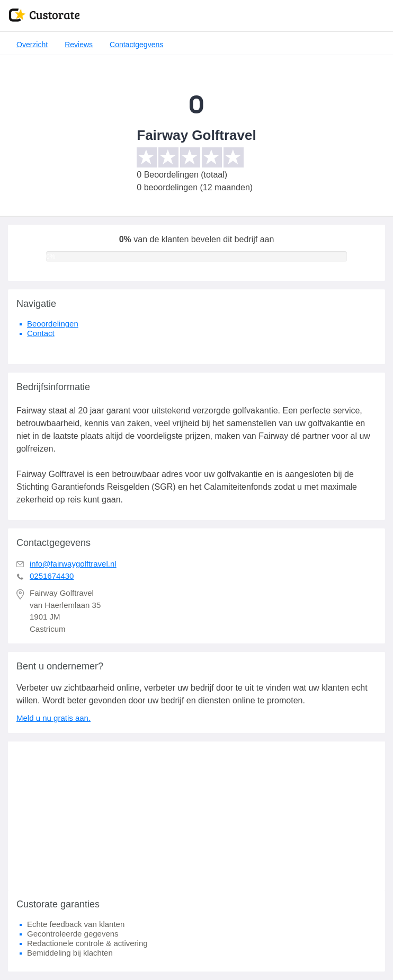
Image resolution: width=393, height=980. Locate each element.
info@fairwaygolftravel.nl (73, 564)
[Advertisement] (196, 816)
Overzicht (32, 45)
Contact (41, 333)
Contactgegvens (136, 45)
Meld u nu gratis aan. (53, 718)
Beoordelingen (53, 324)
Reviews (79, 45)
